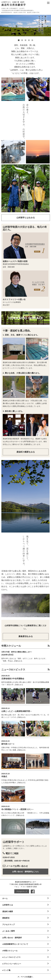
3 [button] (26, 40)
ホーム (5, 898)
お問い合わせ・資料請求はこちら (26, 872)
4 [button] (29, 40)
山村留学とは (8, 905)
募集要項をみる (26, 636)
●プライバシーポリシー (12, 964)
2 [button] (22, 40)
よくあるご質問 (8, 931)
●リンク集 (6, 970)
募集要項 (6, 918)
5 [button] (32, 40)
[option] (26, 26)
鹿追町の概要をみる (26, 452)
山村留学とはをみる (26, 218)
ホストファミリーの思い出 (14, 299)
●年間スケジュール (10, 951)
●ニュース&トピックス (11, 957)
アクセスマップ (22, 891)
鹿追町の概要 (8, 911)
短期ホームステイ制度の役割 (15, 261)
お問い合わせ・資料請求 (12, 938)
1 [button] (19, 40)
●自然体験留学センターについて (15, 944)
